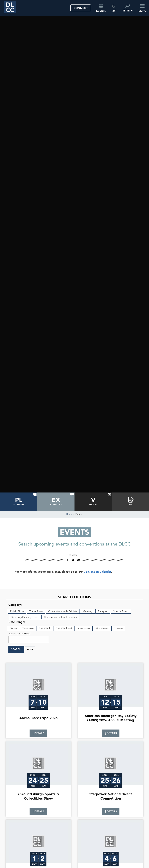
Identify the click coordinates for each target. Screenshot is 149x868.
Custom (118, 628)
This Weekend (64, 628)
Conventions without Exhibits (60, 617)
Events (79, 514)
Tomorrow (28, 628)
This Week (45, 628)
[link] (38, 701)
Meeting (88, 611)
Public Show (17, 611)
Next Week (84, 628)
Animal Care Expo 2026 (38, 718)
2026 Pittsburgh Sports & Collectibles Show (38, 796)
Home (69, 514)
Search (16, 649)
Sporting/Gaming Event (25, 617)
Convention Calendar (97, 572)
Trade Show (36, 611)
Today (14, 628)
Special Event (121, 611)
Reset (30, 649)
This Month (102, 628)
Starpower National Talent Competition (111, 796)
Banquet (103, 611)
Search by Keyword (19, 633)
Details (38, 734)
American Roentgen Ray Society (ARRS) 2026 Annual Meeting (111, 718)
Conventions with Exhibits (63, 611)
